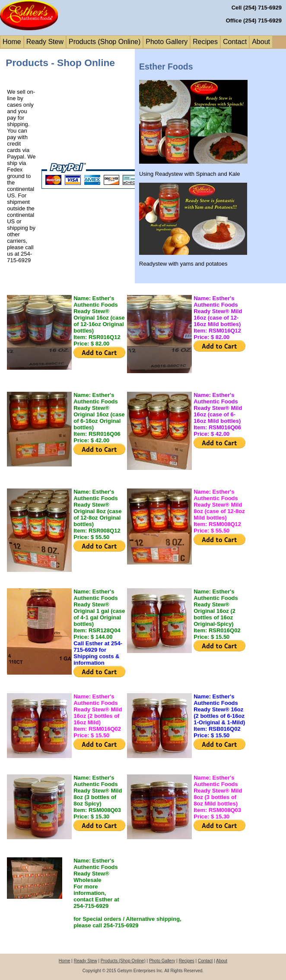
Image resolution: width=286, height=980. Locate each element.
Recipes (205, 42)
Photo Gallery (167, 42)
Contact (235, 42)
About (261, 42)
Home (12, 42)
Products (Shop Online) (105, 42)
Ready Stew (45, 42)
